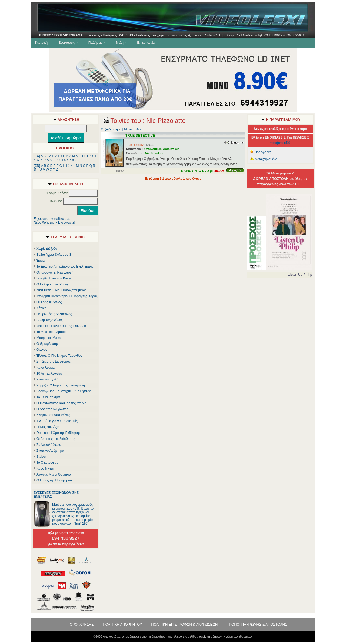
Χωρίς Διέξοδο (47, 249)
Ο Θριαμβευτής (47, 344)
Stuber (41, 457)
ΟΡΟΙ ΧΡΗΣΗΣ (82, 624)
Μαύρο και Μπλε (49, 338)
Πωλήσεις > (97, 43)
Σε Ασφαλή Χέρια (49, 445)
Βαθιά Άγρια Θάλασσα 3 (54, 255)
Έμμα (41, 261)
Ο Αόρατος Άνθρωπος (52, 409)
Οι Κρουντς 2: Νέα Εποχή (55, 272)
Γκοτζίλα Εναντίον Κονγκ (54, 278)
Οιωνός (42, 350)
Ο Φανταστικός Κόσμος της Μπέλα (61, 403)
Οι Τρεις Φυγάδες (49, 302)
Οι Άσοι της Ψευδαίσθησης (56, 439)
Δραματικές (171, 149)
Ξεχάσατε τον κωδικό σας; (52, 219)
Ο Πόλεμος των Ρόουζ (52, 284)
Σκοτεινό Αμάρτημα (50, 451)
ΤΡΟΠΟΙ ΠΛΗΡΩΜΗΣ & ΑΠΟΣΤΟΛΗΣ (257, 624)
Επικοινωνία (146, 43)
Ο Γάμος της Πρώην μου (54, 480)
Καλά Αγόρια (46, 367)
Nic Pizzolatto (155, 153)
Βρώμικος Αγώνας (50, 320)
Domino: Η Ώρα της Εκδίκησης (58, 433)
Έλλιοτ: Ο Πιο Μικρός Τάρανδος (59, 356)
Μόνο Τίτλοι (132, 129)
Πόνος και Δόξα (48, 427)
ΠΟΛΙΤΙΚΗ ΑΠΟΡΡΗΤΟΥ (122, 624)
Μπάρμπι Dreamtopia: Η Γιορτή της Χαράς (67, 296)
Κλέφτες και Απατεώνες (53, 415)
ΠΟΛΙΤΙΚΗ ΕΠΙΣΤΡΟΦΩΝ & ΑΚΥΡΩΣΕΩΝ (184, 624)
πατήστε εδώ (280, 143)
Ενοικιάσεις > (68, 43)
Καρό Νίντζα (45, 468)
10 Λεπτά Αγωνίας (49, 373)
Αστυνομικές (152, 149)
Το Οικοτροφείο (47, 463)
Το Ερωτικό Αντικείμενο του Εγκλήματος (65, 267)
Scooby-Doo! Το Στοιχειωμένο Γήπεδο (64, 391)
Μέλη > (121, 43)
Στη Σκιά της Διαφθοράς (54, 362)
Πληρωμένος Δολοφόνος (54, 314)
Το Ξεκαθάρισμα (48, 397)
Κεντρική (41, 43)
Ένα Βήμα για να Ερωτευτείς (57, 421)
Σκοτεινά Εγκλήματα (51, 379)
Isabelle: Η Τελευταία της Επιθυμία (61, 326)
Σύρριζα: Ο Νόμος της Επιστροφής (61, 385)
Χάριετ (41, 308)
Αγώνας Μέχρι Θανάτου (54, 474)
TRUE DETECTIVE (140, 135)
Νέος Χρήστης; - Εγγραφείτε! (54, 222)
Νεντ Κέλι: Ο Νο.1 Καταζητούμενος (61, 290)
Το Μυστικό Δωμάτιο (51, 332)
